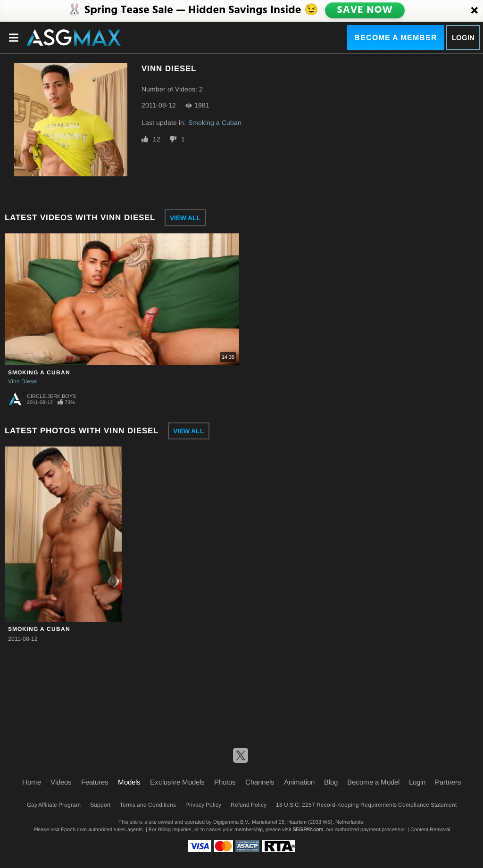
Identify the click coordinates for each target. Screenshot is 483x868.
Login (463, 37)
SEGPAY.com (308, 829)
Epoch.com (74, 829)
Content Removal (430, 829)
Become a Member (396, 37)
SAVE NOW (366, 10)
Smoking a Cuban (215, 123)
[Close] (475, 11)
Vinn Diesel (23, 381)
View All (185, 218)
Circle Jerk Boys (51, 396)
